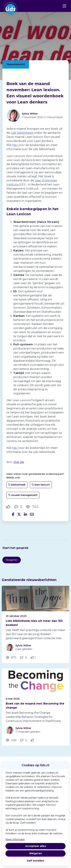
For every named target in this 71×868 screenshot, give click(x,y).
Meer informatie (15, 839)
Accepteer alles (36, 846)
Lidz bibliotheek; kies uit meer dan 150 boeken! (34, 623)
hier (15, 145)
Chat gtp (19, 462)
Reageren (12, 560)
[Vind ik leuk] (9, 507)
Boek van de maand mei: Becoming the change (35, 706)
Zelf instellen (35, 861)
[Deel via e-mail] (32, 514)
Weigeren (36, 853)
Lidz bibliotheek (22, 133)
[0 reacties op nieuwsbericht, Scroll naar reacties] (18, 507)
